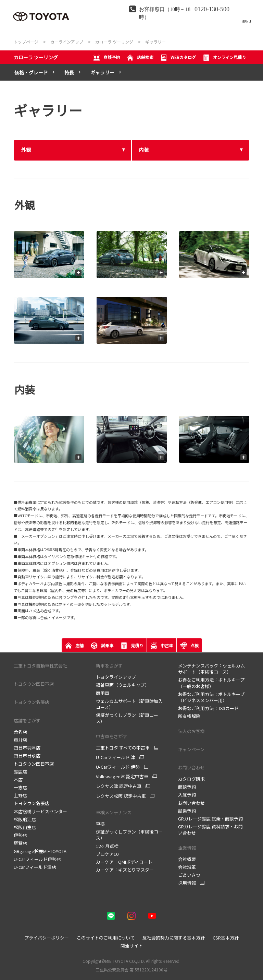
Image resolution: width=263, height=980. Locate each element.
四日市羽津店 (27, 748)
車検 (100, 824)
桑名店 (20, 732)
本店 (18, 780)
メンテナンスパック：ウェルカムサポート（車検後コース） (211, 669)
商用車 (103, 693)
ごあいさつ (189, 875)
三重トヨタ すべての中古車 (123, 748)
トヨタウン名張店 (32, 803)
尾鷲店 (20, 843)
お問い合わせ (191, 768)
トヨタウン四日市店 (34, 764)
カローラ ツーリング (36, 57)
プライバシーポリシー (47, 938)
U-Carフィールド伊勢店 (37, 859)
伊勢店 (20, 835)
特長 (69, 72)
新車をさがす (109, 666)
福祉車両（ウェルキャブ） (123, 685)
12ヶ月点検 (107, 846)
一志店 (20, 787)
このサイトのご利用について (106, 938)
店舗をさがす (27, 721)
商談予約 (107, 58)
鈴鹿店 (20, 772)
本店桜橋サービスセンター (40, 811)
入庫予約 (187, 795)
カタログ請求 (191, 779)
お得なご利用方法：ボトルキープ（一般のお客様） (211, 683)
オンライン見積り (224, 58)
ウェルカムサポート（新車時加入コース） (129, 704)
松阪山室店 (25, 827)
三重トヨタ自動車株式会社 (40, 666)
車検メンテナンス (114, 812)
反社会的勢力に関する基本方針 (174, 938)
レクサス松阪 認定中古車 (121, 796)
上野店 (20, 795)
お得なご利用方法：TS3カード (208, 708)
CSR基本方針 (226, 938)
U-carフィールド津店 (35, 867)
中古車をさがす (111, 736)
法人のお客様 (191, 731)
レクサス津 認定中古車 (119, 786)
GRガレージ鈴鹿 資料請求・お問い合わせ (210, 830)
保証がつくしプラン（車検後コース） (129, 835)
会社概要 (187, 859)
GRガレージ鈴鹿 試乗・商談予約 (210, 819)
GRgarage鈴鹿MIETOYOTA (40, 851)
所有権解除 (189, 716)
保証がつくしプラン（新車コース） (127, 718)
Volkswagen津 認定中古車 (122, 777)
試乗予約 (187, 811)
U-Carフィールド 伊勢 (118, 767)
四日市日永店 (27, 755)
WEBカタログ (178, 58)
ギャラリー (102, 72)
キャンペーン (191, 749)
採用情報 (187, 883)
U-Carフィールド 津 (116, 757)
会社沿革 (187, 867)
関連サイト (132, 946)
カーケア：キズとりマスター (125, 870)
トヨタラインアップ (116, 677)
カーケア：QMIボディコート (124, 862)
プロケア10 (107, 854)
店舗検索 (140, 58)
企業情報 (187, 848)
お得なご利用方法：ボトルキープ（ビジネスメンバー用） (211, 697)
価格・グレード (31, 72)
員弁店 (20, 740)
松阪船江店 (25, 819)
